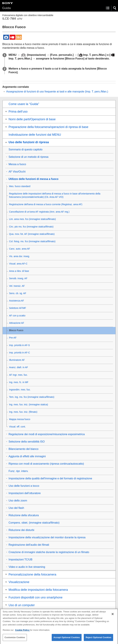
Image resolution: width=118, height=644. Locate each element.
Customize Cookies (15, 640)
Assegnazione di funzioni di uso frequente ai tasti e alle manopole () (57, 92)
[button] (115, 8)
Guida (6, 8)
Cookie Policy (23, 632)
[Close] (113, 616)
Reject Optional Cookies (98, 640)
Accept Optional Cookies (67, 640)
